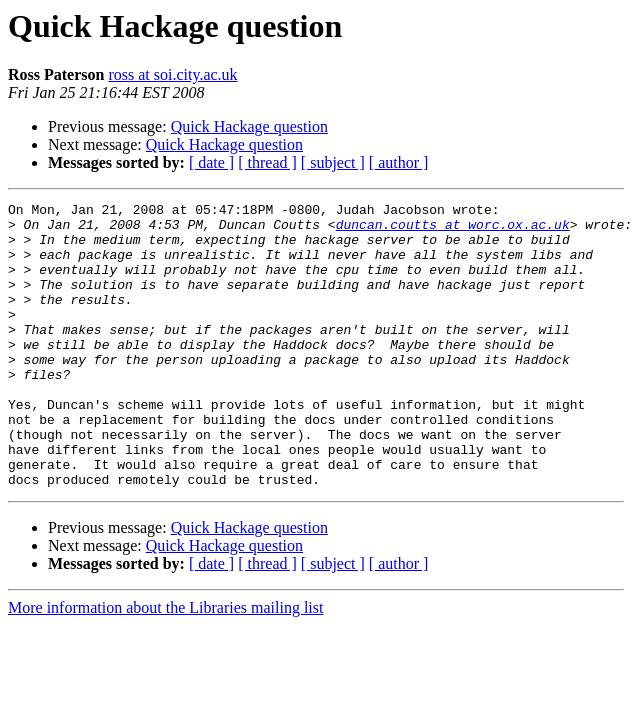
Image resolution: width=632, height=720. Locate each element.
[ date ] (211, 162)
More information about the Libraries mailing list (165, 664)
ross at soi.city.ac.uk (172, 74)
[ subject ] (333, 162)
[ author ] (399, 162)
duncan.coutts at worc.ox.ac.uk (453, 230)
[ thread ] (267, 162)
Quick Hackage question (249, 126)
